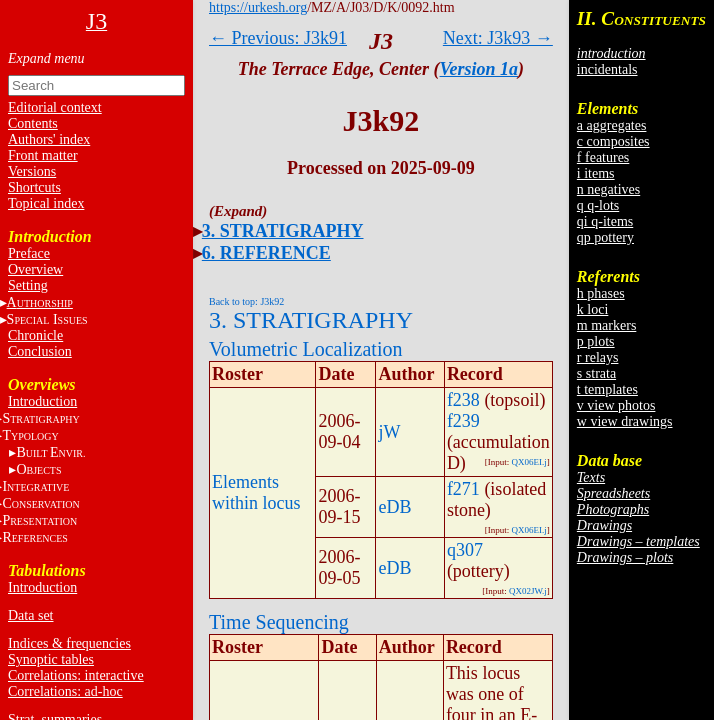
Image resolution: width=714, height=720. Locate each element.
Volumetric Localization (305, 349)
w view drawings (625, 421)
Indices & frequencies (69, 643)
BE (50, 452)
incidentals (607, 69)
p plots (596, 341)
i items (596, 173)
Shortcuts (34, 187)
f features (603, 157)
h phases (601, 293)
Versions (32, 171)
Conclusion (40, 351)
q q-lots (598, 205)
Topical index (46, 203)
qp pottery (605, 237)
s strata (596, 373)
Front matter (43, 155)
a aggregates (612, 125)
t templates (607, 389)
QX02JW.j (528, 591)
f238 (463, 400)
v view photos (616, 405)
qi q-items (605, 221)
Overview (35, 269)
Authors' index (49, 139)
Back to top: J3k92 (246, 301)
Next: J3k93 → (498, 38)
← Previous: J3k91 (278, 38)
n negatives (608, 189)
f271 (463, 489)
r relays (598, 357)
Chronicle (35, 335)
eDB (394, 507)
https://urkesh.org (258, 7)
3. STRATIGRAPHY (283, 231)
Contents (33, 123)
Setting (28, 285)
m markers (606, 325)
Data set (30, 615)
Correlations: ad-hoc (65, 691)
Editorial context (55, 107)
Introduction (42, 401)
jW (389, 432)
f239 (463, 421)
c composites (613, 141)
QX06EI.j (529, 462)
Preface (29, 253)
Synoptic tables (51, 659)
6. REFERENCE (266, 253)
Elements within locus (256, 492)
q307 (465, 550)
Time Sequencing (279, 622)
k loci (593, 309)
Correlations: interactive (76, 675)
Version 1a (479, 69)
